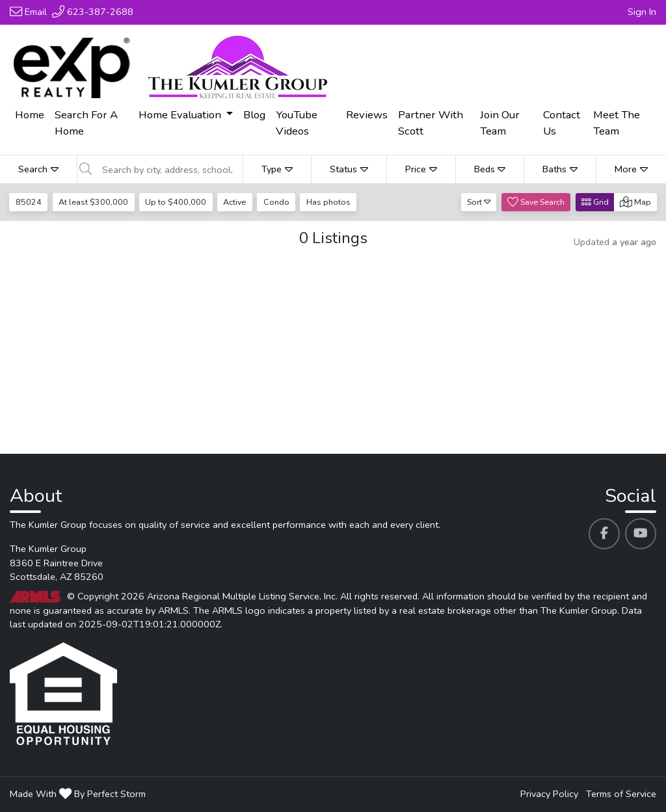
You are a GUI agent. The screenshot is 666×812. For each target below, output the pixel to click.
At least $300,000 (93, 202)
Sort (479, 202)
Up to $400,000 (176, 202)
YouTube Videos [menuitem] (297, 123)
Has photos (328, 202)
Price (421, 169)
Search (38, 169)
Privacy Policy (549, 794)
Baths (560, 169)
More (631, 169)
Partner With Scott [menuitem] (431, 123)
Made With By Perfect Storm (78, 794)
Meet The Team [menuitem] (617, 123)
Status (349, 169)
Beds (490, 169)
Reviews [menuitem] (367, 115)
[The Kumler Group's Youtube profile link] (641, 534)
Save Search (536, 202)
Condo (276, 202)
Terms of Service (621, 794)
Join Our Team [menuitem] (500, 123)
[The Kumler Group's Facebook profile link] (604, 534)
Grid (595, 202)
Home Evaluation (181, 115)
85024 (29, 202)
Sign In (642, 12)
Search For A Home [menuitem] (86, 123)
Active (234, 202)
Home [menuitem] (30, 115)
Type (277, 169)
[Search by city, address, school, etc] (168, 170)
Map (635, 202)
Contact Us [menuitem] (562, 123)
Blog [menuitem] (254, 115)
